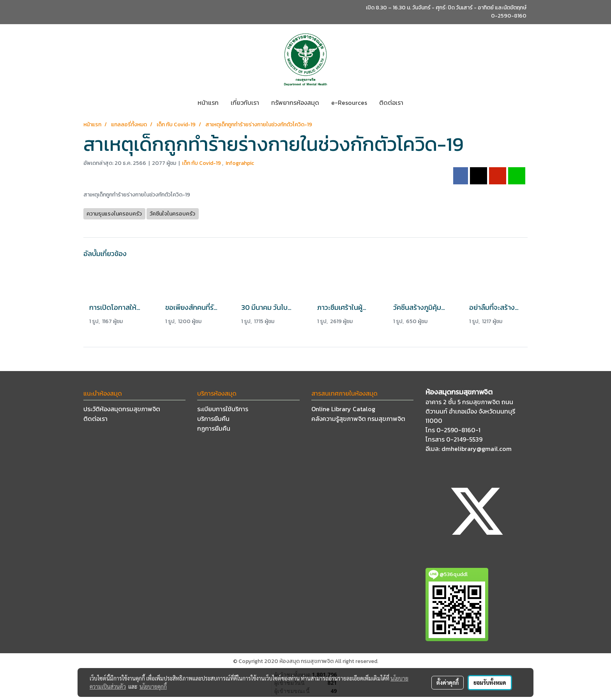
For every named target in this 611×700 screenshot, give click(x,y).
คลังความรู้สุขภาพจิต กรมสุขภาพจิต (358, 419)
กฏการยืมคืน (214, 428)
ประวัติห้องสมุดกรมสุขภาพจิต (122, 409)
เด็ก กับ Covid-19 (202, 163)
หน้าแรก (208, 103)
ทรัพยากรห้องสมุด (295, 103)
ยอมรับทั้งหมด (490, 682)
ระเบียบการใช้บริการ (223, 409)
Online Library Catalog (343, 409)
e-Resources (349, 103)
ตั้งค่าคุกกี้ (448, 682)
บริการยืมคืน (213, 419)
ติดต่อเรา (391, 103)
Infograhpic (240, 163)
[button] (416, 103)
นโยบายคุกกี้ (153, 686)
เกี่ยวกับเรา (245, 103)
